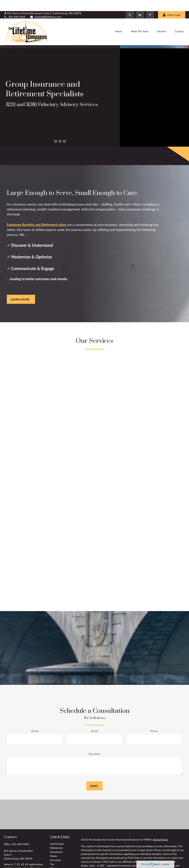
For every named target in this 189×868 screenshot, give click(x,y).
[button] (119, 21)
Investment (56, 841)
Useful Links (57, 833)
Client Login (172, 4)
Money (54, 857)
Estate (54, 845)
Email (94, 720)
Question (95, 743)
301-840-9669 (14, 6)
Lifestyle (55, 861)
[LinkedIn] (140, 4)
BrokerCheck (160, 828)
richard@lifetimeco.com (45, 6)
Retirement (56, 837)
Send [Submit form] (94, 775)
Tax (52, 853)
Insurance (55, 849)
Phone (154, 720)
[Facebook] (150, 4)
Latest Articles (58, 865)
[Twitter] (130, 4)
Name (35, 720)
